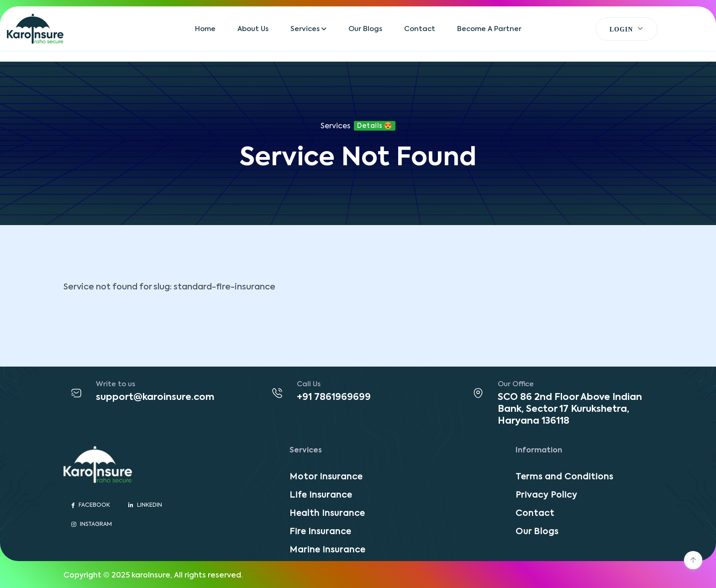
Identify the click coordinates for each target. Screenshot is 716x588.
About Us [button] (253, 29)
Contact (420, 29)
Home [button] (205, 29)
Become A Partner (489, 29)
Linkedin (145, 505)
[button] (627, 29)
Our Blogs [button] (365, 29)
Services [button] (305, 29)
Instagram (92, 525)
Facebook (91, 505)
